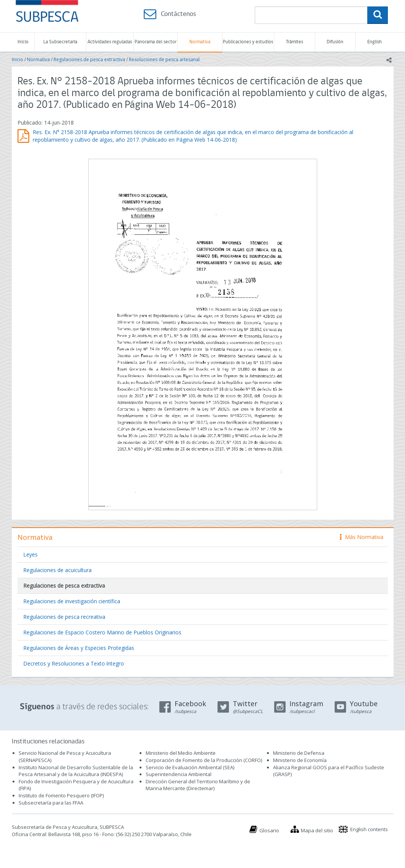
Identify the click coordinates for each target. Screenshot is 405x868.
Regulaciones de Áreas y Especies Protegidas (79, 648)
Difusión (335, 42)
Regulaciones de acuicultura (57, 570)
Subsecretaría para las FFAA (51, 803)
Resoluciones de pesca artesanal (164, 59)
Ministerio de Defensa (299, 753)
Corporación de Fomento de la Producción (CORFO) (204, 760)
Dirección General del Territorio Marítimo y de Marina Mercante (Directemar (198, 785)
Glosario (269, 830)
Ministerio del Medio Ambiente (181, 753)
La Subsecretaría (60, 42)
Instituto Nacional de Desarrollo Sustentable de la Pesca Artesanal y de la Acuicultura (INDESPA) (76, 771)
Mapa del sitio (317, 830)
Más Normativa (362, 537)
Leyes (30, 554)
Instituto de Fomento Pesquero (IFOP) (61, 795)
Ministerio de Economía (300, 760)
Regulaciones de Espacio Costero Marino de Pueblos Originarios (102, 632)
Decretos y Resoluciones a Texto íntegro (74, 663)
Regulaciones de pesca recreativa (64, 617)
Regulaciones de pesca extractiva (89, 59)
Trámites (295, 42)
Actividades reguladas (110, 42)
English (375, 42)
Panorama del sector (156, 42)
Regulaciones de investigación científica (72, 601)
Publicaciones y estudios (248, 42)
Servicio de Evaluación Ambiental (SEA (189, 767)
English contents (369, 829)
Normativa (200, 42)
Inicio (23, 42)
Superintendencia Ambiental (179, 774)
